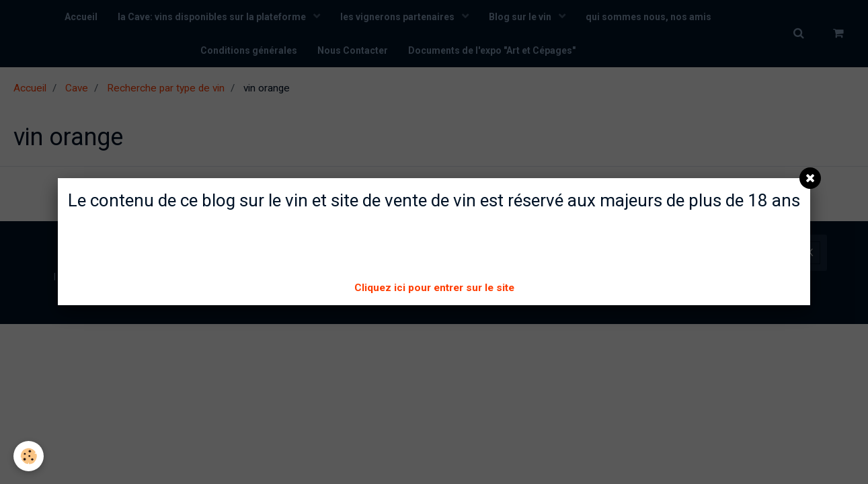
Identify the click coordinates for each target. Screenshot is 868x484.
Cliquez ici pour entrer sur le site (434, 288)
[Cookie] (29, 456)
